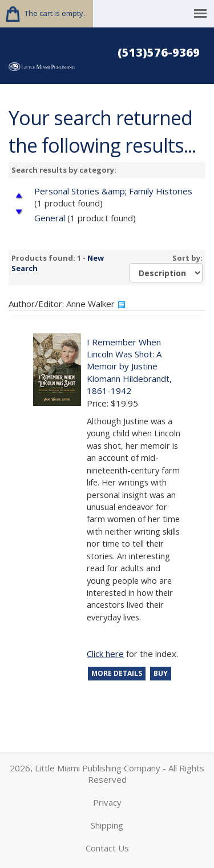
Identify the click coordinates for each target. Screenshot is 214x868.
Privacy (107, 802)
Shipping (107, 825)
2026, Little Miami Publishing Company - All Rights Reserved (107, 774)
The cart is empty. (55, 13)
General (50, 218)
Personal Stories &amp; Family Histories (113, 191)
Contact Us (107, 848)
